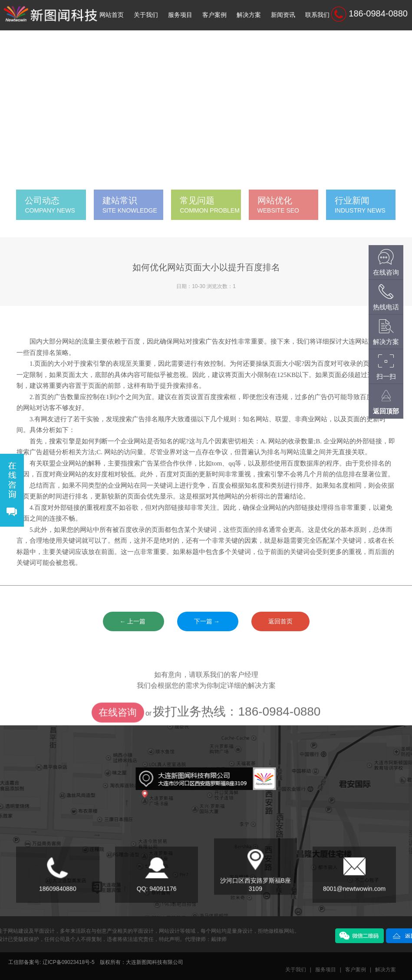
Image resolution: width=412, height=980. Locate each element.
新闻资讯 (283, 15)
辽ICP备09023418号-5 (69, 962)
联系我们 (317, 15)
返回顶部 (386, 411)
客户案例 (214, 15)
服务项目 (180, 15)
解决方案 (249, 15)
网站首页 (112, 15)
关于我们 (146, 15)
